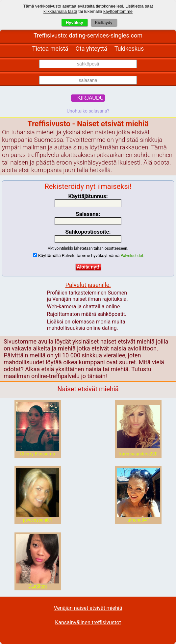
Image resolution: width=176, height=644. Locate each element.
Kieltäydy (104, 23)
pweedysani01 (38, 520)
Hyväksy (75, 23)
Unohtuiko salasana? (88, 111)
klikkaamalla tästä (60, 11)
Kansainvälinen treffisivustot (88, 622)
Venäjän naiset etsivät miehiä (88, 608)
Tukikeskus (129, 49)
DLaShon (38, 586)
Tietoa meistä (50, 49)
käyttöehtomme (118, 11)
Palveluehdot (132, 256)
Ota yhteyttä (91, 49)
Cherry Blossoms (38, 454)
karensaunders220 (138, 454)
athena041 (138, 520)
